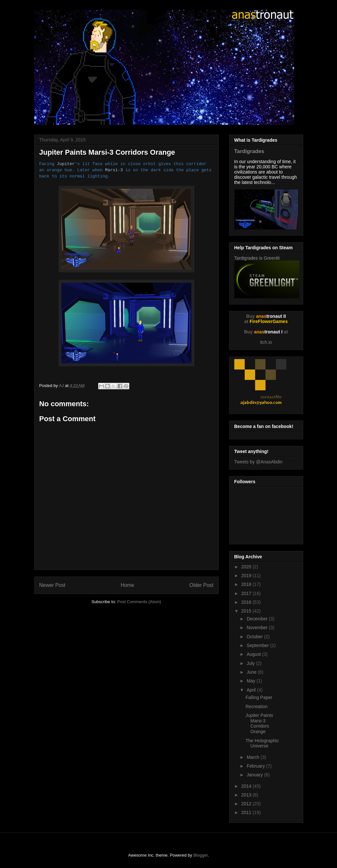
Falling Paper (259, 697)
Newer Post (52, 585)
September (258, 645)
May (252, 681)
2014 (247, 786)
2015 (247, 611)
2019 (247, 576)
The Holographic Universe (262, 743)
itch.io (266, 342)
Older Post (201, 585)
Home (127, 585)
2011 (247, 812)
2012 (247, 804)
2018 (247, 584)
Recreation (256, 706)
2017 (247, 593)
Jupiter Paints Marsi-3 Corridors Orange (259, 723)
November (258, 628)
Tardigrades (249, 151)
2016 (247, 602)
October (255, 637)
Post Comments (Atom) (139, 602)
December (258, 619)
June (252, 672)
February (256, 766)
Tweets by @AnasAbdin (259, 462)
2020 (247, 567)
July (251, 663)
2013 (247, 795)
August (254, 654)
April (252, 690)
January (255, 775)
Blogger (201, 855)
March (254, 757)
